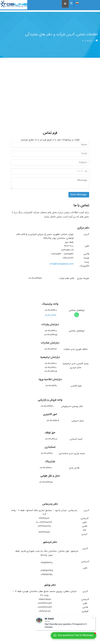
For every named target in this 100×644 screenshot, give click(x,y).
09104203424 (51, 315)
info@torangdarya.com (62, 264)
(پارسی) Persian (87, 2)
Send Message (79, 195)
